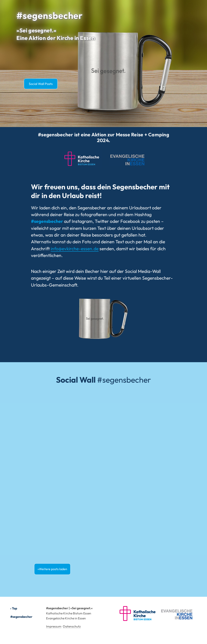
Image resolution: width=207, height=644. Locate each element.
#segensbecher (21, 617)
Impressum (54, 626)
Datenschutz (72, 626)
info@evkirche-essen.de (75, 249)
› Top (14, 608)
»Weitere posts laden (52, 569)
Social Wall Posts (41, 84)
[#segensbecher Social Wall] (103, 475)
